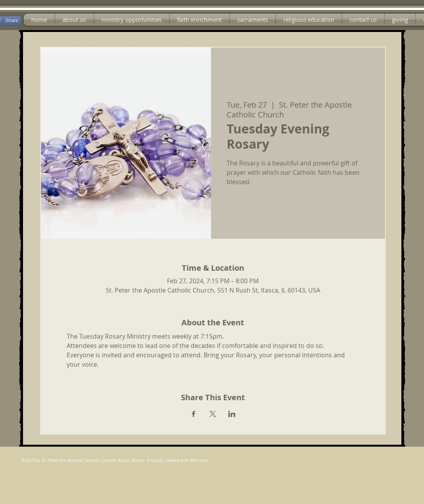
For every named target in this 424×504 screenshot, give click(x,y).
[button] (132, 20)
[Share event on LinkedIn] (232, 414)
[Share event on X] (213, 414)
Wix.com (199, 460)
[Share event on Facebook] (194, 414)
